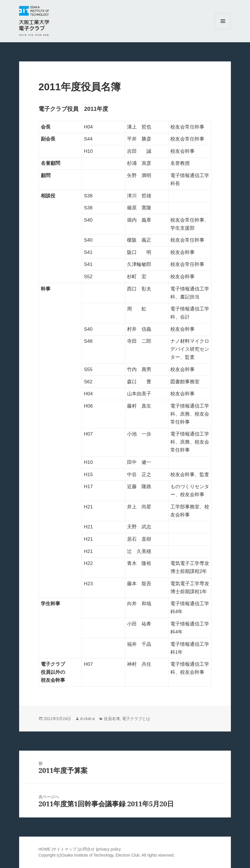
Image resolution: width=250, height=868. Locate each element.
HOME (45, 849)
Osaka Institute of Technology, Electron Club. (101, 855)
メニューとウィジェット (223, 29)
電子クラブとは (136, 719)
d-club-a (87, 719)
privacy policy (109, 849)
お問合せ (87, 849)
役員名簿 (112, 719)
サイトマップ (65, 849)
